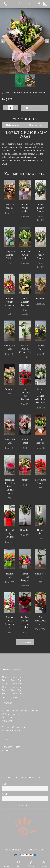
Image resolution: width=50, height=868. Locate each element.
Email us (7, 750)
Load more (25, 642)
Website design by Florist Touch (25, 850)
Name (5, 784)
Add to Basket (34, 108)
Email (5, 794)
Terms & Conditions (14, 727)
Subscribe (25, 806)
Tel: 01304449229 (11, 747)
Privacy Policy (11, 731)
